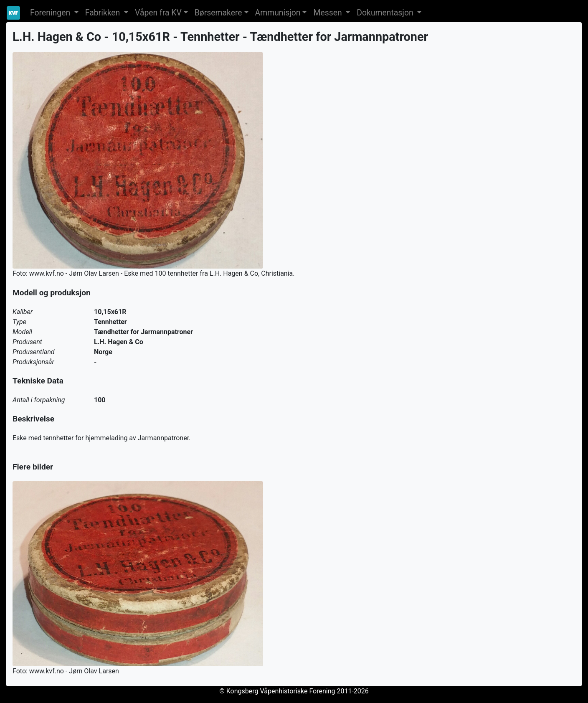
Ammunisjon (278, 13)
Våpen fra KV (158, 13)
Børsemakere (218, 13)
